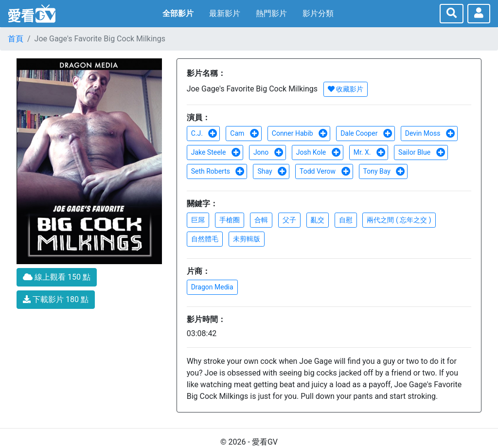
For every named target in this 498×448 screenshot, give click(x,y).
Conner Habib (300, 133)
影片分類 (318, 13)
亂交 (318, 220)
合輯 (261, 220)
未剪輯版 (247, 239)
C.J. (205, 133)
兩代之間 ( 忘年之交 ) (399, 220)
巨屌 (198, 220)
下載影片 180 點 (56, 299)
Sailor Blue (422, 152)
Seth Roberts (218, 171)
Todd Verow (325, 171)
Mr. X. (370, 152)
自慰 (346, 220)
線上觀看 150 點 (57, 277)
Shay (272, 171)
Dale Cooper (366, 133)
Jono (268, 152)
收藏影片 (346, 89)
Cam (244, 133)
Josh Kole (319, 152)
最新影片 (225, 13)
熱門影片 (271, 13)
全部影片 (178, 13)
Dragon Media (212, 287)
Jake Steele (216, 152)
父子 (289, 220)
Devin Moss (430, 133)
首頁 (16, 39)
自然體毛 (205, 239)
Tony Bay (384, 171)
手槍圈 (230, 220)
